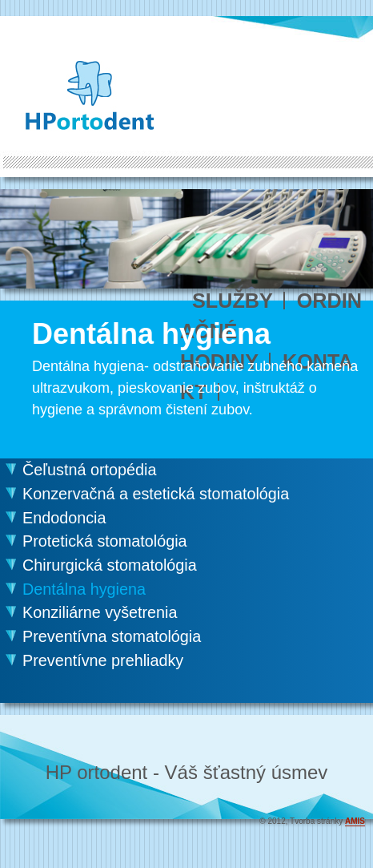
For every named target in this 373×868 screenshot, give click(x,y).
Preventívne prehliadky (103, 660)
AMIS (355, 821)
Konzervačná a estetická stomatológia (156, 494)
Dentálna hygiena (84, 589)
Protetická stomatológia (105, 541)
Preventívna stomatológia (112, 636)
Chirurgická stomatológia (110, 565)
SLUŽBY (233, 301)
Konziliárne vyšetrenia (100, 612)
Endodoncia (64, 518)
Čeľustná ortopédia (89, 470)
